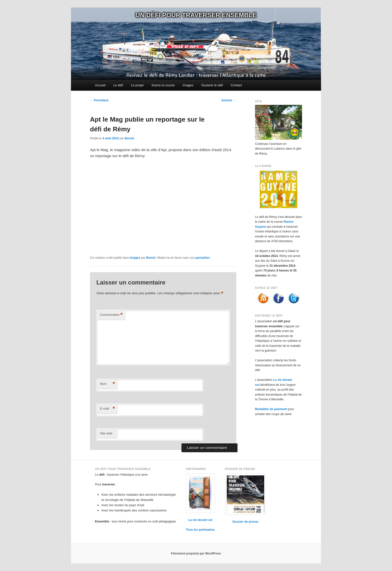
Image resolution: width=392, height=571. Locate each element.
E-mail (107, 409)
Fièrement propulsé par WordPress (196, 553)
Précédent (99, 100)
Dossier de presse (245, 522)
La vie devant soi (200, 520)
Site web (106, 433)
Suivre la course (163, 85)
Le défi (118, 85)
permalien (203, 258)
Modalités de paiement (271, 409)
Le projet (137, 85)
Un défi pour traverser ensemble (196, 15)
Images (188, 85)
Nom (107, 384)
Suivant (229, 100)
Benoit (129, 138)
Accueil (100, 85)
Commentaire (111, 315)
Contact (236, 85)
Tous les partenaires (200, 530)
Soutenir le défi (212, 85)
